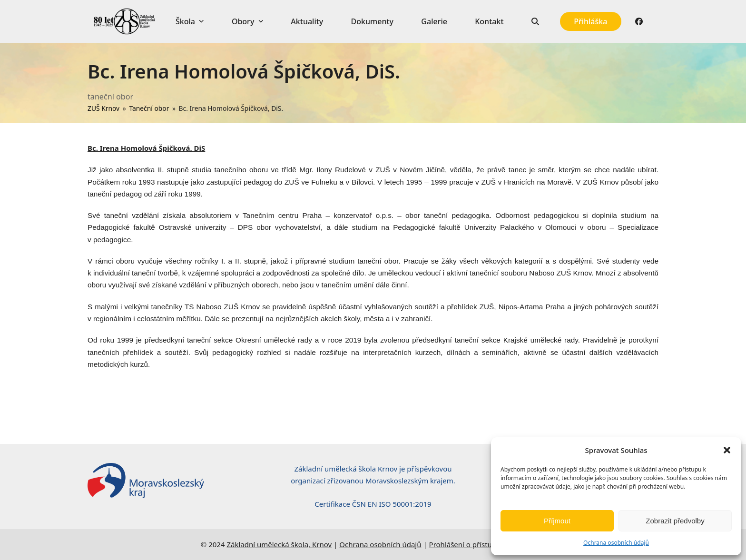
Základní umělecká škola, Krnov (279, 544)
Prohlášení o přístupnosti (471, 544)
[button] (727, 450)
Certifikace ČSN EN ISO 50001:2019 (373, 504)
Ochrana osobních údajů (616, 543)
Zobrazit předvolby (675, 521)
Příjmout (557, 521)
